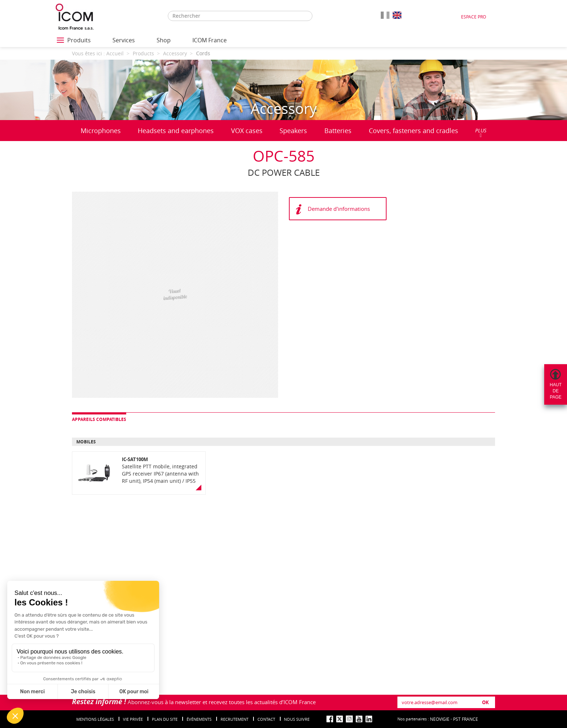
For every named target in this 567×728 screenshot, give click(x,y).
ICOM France (210, 40)
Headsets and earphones (176, 131)
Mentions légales (95, 719)
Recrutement (235, 719)
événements (199, 719)
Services (124, 40)
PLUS (481, 133)
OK (485, 702)
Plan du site (165, 719)
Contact (266, 719)
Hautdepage (556, 391)
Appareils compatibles (99, 419)
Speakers (293, 131)
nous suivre (297, 719)
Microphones (101, 131)
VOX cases (247, 131)
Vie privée (133, 719)
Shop (164, 40)
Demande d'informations (339, 209)
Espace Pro (474, 17)
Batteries (338, 131)
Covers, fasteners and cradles (413, 131)
